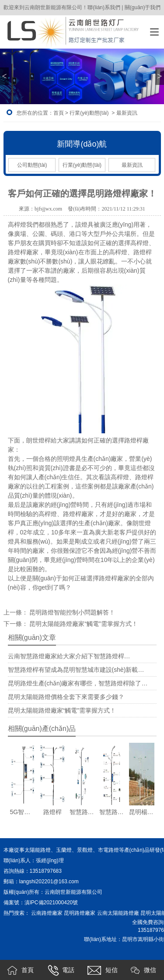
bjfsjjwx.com (48, 209)
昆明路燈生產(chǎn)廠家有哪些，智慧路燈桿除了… (78, 683)
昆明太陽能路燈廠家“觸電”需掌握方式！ (62, 710)
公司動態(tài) (32, 165)
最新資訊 (132, 165)
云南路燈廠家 (47, 913)
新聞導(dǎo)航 (82, 144)
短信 (102, 970)
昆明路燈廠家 (80, 913)
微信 (143, 970)
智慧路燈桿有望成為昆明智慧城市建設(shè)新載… (76, 670)
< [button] (4, 76)
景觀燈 (85, 850)
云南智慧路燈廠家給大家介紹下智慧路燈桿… (69, 656)
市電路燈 (108, 850)
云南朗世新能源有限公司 (74, 892)
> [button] (159, 76)
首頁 (59, 113)
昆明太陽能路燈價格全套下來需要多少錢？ (66, 697)
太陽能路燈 (38, 850)
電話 (61, 970)
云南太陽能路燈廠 (118, 913)
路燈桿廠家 (23, 252)
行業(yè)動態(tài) (89, 113)
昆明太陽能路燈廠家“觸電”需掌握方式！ (83, 624)
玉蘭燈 (64, 850)
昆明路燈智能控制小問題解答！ (72, 612)
